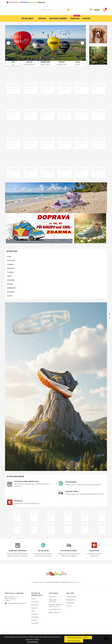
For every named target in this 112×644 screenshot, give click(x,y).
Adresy (69, 609)
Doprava (52, 600)
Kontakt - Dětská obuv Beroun (55, 609)
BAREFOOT (12, 291)
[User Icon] (95, 12)
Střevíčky (11, 283)
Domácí (10, 287)
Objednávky (71, 603)
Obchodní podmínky (53, 604)
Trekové (10, 275)
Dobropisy (70, 606)
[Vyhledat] (53, 12)
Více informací (33, 642)
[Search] (69, 12)
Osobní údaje (71, 600)
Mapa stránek (54, 616)
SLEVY (10, 299)
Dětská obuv (12, 254)
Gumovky (11, 295)
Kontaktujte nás (55, 613)
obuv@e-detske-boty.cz (17, 607)
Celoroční (11, 264)
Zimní (9, 279)
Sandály (10, 268)
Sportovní (11, 271)
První (9, 260)
